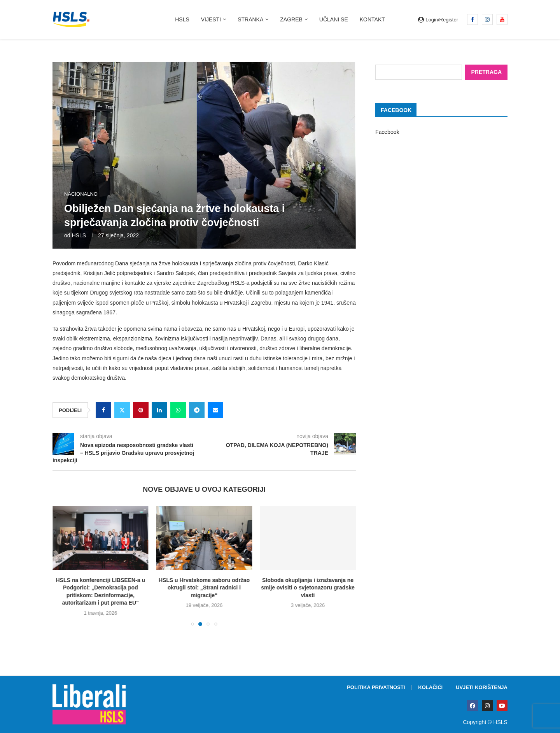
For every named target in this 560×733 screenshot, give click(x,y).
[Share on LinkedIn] (159, 410)
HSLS (182, 19)
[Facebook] (472, 19)
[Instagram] (487, 19)
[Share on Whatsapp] (178, 410)
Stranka (250, 19)
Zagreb (291, 19)
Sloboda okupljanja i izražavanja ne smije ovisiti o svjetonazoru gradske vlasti (308, 588)
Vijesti (211, 19)
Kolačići (430, 687)
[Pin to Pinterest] (141, 410)
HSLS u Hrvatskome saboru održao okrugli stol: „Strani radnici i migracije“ (204, 588)
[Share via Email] (215, 410)
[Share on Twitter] (122, 410)
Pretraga (486, 72)
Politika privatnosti (376, 687)
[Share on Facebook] (103, 410)
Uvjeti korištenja (482, 687)
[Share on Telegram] (197, 410)
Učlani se (334, 19)
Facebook (387, 132)
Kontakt (372, 19)
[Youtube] (502, 19)
